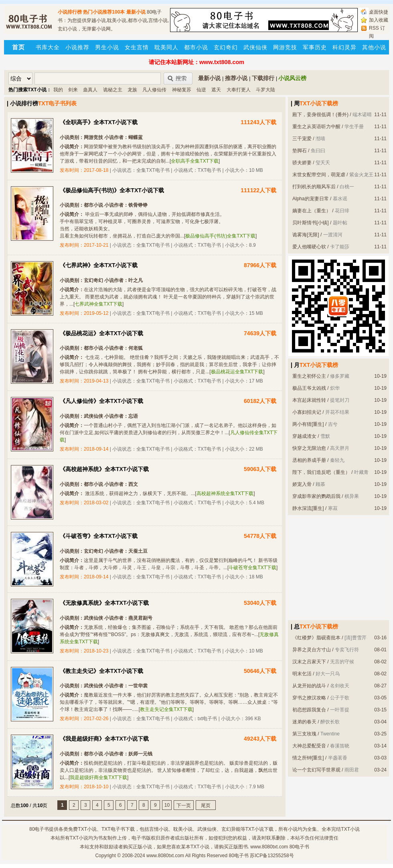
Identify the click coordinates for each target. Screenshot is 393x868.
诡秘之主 (113, 90)
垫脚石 (300, 151)
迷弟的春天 (304, 722)
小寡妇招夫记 (307, 412)
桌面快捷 (379, 12)
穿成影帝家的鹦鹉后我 (316, 496)
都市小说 (196, 47)
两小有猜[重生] (308, 424)
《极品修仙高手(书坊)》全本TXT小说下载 (112, 190)
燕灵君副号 (140, 618)
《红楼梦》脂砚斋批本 (316, 638)
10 (167, 805)
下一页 (184, 806)
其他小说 (374, 47)
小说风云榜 (292, 78)
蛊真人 (90, 90)
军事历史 (315, 47)
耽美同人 (166, 47)
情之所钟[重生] (308, 758)
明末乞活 (302, 674)
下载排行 (263, 78)
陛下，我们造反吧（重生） (321, 472)
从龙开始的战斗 (309, 686)
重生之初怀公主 (309, 376)
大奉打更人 (239, 90)
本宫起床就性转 (309, 400)
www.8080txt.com (165, 856)
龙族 (132, 90)
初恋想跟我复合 (309, 710)
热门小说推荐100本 (104, 12)
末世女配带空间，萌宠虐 (319, 175)
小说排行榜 (70, 12)
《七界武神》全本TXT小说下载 (99, 265)
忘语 (133, 416)
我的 (58, 90)
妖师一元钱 (140, 754)
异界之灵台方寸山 (312, 650)
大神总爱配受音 (309, 746)
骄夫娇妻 (302, 163)
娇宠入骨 (302, 484)
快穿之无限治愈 (309, 448)
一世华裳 (138, 686)
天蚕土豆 (138, 551)
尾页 (206, 806)
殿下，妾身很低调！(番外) (320, 115)
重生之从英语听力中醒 (316, 127)
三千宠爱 (302, 139)
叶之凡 (136, 280)
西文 (133, 484)
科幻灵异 (344, 47)
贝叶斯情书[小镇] (311, 223)
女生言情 (137, 47)
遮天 (216, 90)
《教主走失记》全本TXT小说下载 (101, 671)
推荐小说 (236, 78)
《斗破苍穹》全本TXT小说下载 (99, 536)
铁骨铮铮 (138, 205)
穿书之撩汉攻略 (309, 698)
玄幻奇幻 (226, 47)
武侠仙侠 (255, 47)
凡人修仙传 (154, 90)
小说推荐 (77, 47)
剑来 (73, 90)
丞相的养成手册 (309, 460)
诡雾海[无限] (306, 235)
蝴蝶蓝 (136, 137)
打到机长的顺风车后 (314, 187)
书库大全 (48, 47)
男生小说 (107, 47)
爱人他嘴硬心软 (309, 247)
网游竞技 (285, 47)
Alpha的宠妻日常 (311, 199)
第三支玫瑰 (304, 734)
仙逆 (201, 90)
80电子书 (39, 829)
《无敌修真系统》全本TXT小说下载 (104, 603)
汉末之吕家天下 (309, 662)
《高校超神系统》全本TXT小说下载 (104, 469)
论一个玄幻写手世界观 (316, 770)
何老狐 (136, 348)
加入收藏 (379, 20)
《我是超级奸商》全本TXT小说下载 (104, 739)
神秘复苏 (182, 90)
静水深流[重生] (308, 508)
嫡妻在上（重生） (312, 211)
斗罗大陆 (265, 90)
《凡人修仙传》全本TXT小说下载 (101, 401)
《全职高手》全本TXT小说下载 (99, 122)
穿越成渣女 (304, 436)
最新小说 (136, 12)
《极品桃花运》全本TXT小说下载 (101, 333)
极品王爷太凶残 (309, 388)
